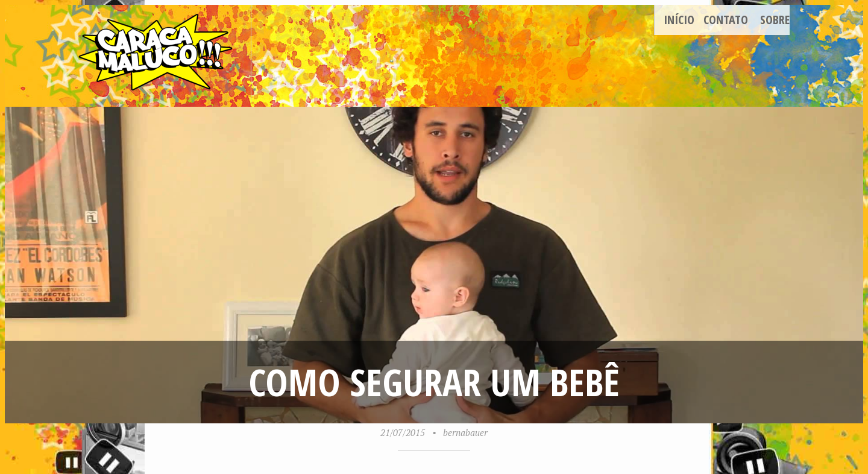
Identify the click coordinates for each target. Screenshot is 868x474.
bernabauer (465, 432)
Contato (726, 20)
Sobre (775, 20)
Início (679, 20)
